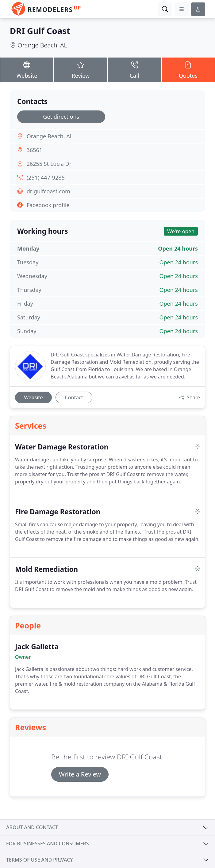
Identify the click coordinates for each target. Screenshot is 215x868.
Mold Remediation (46, 569)
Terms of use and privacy (40, 860)
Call (134, 70)
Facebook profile (48, 205)
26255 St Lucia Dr (49, 164)
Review (81, 70)
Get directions (61, 117)
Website (27, 70)
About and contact (32, 827)
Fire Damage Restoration (58, 512)
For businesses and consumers (47, 844)
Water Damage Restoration (62, 447)
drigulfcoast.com (48, 191)
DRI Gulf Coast (40, 31)
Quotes (188, 70)
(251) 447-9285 (46, 177)
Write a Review (80, 774)
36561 (35, 150)
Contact (74, 397)
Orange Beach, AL (42, 45)
